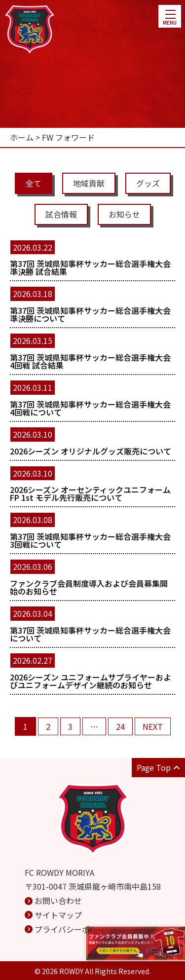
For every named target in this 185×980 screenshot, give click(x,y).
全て (34, 183)
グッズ (148, 183)
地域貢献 (89, 183)
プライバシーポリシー (74, 929)
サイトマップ (58, 915)
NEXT (153, 726)
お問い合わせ (58, 901)
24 (120, 726)
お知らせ (124, 214)
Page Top (158, 767)
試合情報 (61, 214)
